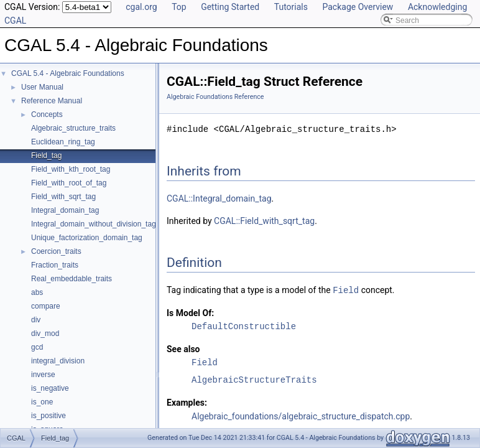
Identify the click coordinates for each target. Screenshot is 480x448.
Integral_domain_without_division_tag (94, 224)
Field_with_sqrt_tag (63, 197)
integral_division (58, 361)
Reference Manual (52, 101)
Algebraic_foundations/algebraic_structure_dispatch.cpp (301, 416)
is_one (42, 402)
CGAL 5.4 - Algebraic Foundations (68, 73)
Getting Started (230, 7)
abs (37, 292)
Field (346, 290)
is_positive (48, 416)
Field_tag (46, 156)
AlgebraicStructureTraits (254, 379)
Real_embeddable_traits (72, 279)
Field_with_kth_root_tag (71, 169)
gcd (37, 347)
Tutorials (291, 7)
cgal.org (141, 7)
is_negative (50, 388)
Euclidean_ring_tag (63, 142)
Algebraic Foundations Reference (215, 97)
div (36, 320)
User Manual (42, 87)
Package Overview (358, 7)
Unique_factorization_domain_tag (87, 238)
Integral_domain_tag (65, 210)
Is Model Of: (190, 312)
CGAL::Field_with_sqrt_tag (264, 221)
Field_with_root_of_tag (69, 183)
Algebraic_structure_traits (73, 128)
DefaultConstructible (244, 326)
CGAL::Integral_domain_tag (219, 198)
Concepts (47, 114)
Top (179, 7)
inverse (43, 375)
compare (46, 306)
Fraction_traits (55, 265)
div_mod (45, 334)
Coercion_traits (56, 251)
